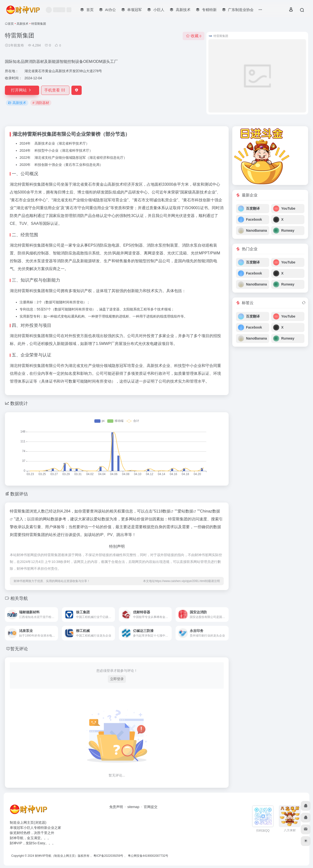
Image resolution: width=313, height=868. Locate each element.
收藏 (194, 36)
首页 (11, 24)
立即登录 (117, 679)
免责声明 (116, 807)
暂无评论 (19, 649)
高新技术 (22, 24)
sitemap (133, 807)
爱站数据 (185, 511)
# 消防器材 (41, 103)
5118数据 (162, 511)
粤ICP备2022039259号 (108, 856)
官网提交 (151, 807)
